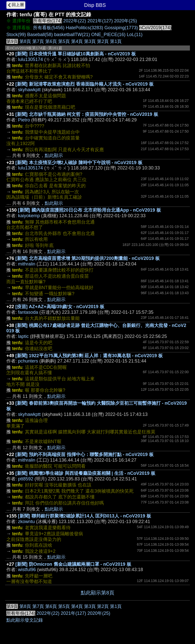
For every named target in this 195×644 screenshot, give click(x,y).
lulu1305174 (30, 59)
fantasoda (28, 312)
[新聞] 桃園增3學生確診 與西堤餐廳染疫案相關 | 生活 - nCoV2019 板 (85, 473)
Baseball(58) (40, 35)
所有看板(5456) (49, 28)
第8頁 (25, 41)
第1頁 (116, 41)
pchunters (28, 361)
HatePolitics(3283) (84, 28)
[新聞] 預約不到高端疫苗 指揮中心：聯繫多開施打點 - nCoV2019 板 (85, 454)
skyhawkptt (29, 90)
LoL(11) (135, 35)
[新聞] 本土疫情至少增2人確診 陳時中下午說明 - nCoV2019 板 (79, 163)
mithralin (27, 264)
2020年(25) (125, 21)
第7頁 (38, 41)
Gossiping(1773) (121, 28)
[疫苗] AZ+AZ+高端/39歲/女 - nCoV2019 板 (60, 307)
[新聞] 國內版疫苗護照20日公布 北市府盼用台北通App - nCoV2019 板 (90, 210)
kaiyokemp (29, 216)
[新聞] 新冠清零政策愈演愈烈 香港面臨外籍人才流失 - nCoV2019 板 (85, 84)
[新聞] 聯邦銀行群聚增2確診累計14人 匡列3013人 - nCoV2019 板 (85, 516)
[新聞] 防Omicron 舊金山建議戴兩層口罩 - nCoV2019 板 (73, 564)
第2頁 (103, 41)
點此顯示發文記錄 (25, 620)
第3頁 (90, 41)
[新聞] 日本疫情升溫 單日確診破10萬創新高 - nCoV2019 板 (76, 54)
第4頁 (77, 41)
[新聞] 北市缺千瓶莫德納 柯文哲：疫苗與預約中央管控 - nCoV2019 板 (87, 114)
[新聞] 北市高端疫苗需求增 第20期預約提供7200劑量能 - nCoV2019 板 (88, 258)
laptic (23, 336)
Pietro (24, 120)
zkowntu (26, 522)
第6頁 (51, 41)
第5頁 (64, 41)
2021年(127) (100, 21)
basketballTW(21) (72, 35)
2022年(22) (75, 21)
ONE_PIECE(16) (108, 35)
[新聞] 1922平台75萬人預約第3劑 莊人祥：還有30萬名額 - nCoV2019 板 (89, 356)
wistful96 (27, 570)
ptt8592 (26, 479)
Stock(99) (16, 35)
